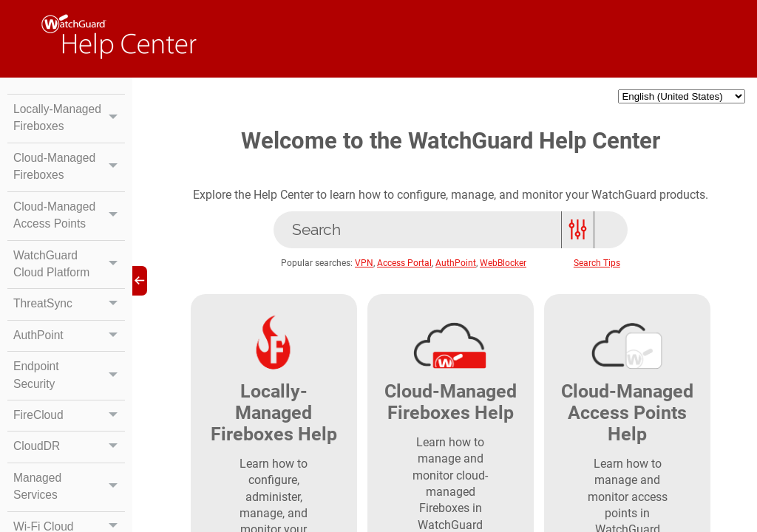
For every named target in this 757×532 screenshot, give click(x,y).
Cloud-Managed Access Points (69, 235)
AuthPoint (69, 357)
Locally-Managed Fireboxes (69, 127)
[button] (113, 127)
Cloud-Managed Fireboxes (69, 185)
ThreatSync (69, 325)
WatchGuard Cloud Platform (69, 284)
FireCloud (69, 438)
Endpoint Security (69, 398)
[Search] (451, 232)
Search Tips (597, 266)
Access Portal (405, 266)
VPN (365, 266)
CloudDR (69, 470)
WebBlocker (504, 266)
